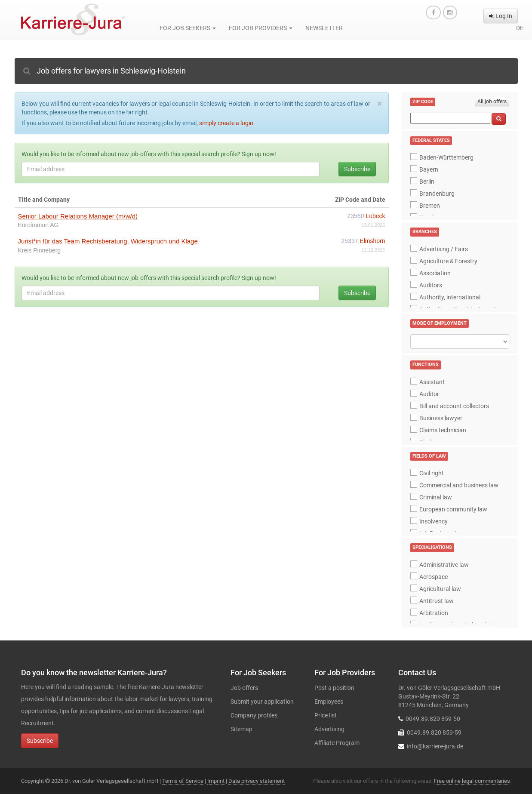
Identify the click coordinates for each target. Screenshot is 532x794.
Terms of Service (183, 781)
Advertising (329, 729)
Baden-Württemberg (446, 157)
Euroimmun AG (38, 225)
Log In (501, 16)
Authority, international (450, 297)
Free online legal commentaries (472, 781)
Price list (326, 715)
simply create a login (226, 123)
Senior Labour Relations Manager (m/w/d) (78, 216)
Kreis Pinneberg (40, 250)
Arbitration (434, 613)
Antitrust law (437, 601)
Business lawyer (441, 418)
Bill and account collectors (454, 406)
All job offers (492, 102)
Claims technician (443, 430)
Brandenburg (437, 194)
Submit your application (262, 702)
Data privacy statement (257, 781)
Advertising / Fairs (444, 249)
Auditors (431, 285)
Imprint (216, 781)
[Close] (380, 104)
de (520, 28)
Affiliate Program (337, 743)
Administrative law (444, 565)
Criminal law (436, 497)
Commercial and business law (459, 485)
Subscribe (357, 169)
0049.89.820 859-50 (433, 719)
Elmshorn (372, 241)
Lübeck (375, 216)
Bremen (430, 206)
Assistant (432, 382)
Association (435, 273)
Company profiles (254, 715)
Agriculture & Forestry (448, 261)
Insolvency (434, 521)
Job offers (244, 688)
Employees (329, 702)
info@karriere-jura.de (435, 746)
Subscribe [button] (40, 741)
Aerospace (434, 577)
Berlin (427, 182)
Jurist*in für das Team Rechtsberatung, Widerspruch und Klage (108, 241)
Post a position (334, 688)
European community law (453, 509)
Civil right (432, 473)
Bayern (429, 169)
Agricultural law (440, 589)
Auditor (429, 394)
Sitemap (241, 729)
